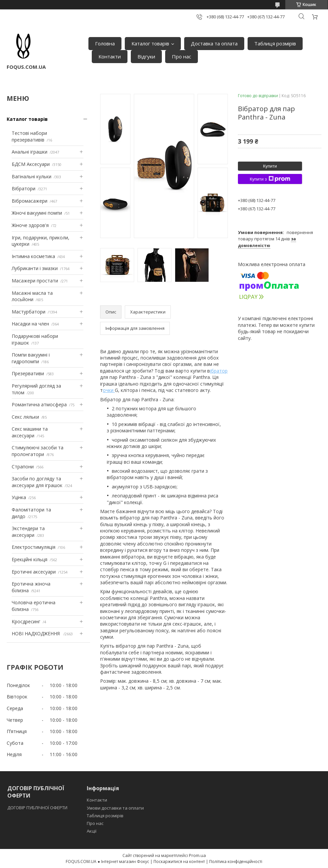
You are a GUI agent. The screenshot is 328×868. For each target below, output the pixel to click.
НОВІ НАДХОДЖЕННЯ (36, 633)
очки (109, 390)
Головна (105, 43)
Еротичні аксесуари (34, 572)
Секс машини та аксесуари (30, 432)
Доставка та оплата (214, 43)
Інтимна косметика (33, 256)
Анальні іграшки (30, 152)
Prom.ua (197, 855)
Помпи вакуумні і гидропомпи (31, 358)
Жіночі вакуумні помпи (37, 213)
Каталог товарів (150, 43)
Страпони (23, 467)
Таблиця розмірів (275, 43)
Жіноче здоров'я (30, 225)
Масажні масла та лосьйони (32, 296)
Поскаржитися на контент (179, 861)
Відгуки (146, 56)
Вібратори (24, 188)
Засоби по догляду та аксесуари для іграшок (37, 482)
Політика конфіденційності (236, 861)
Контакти (110, 56)
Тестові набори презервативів (29, 136)
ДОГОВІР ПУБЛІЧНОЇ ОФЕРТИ (38, 808)
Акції (92, 831)
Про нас (182, 56)
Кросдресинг (26, 621)
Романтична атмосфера (39, 404)
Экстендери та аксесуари (28, 532)
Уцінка (19, 497)
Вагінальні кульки (32, 176)
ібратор (219, 371)
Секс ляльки (25, 417)
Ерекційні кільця (30, 559)
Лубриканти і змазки (35, 268)
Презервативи (28, 373)
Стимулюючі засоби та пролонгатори (38, 451)
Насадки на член (30, 324)
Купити (270, 166)
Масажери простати (35, 281)
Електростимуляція (34, 547)
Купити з (270, 179)
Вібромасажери (30, 201)
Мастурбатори (29, 312)
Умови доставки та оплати (115, 808)
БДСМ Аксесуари (31, 164)
